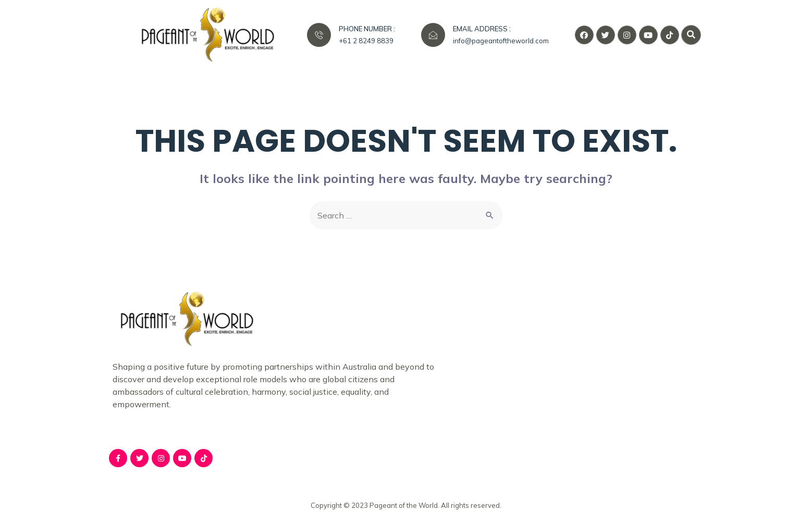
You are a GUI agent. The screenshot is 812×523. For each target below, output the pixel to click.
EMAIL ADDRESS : (482, 29)
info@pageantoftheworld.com (501, 41)
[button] (691, 35)
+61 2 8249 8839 (366, 41)
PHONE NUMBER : (367, 29)
